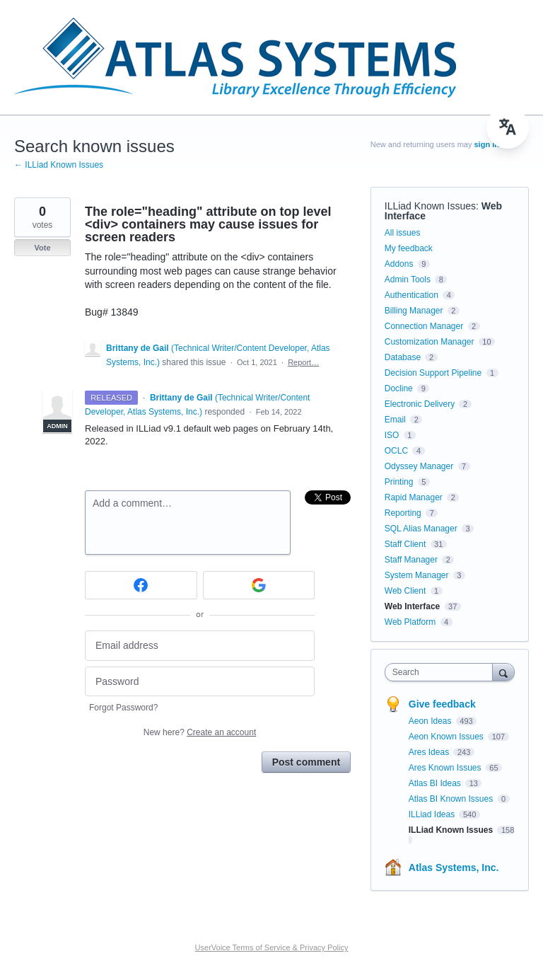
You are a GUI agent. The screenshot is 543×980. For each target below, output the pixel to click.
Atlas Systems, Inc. (454, 867)
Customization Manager (430, 342)
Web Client (405, 591)
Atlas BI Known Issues (452, 799)
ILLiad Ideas (433, 814)
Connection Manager (424, 326)
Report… (303, 362)
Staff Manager (411, 560)
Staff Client (405, 544)
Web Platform (410, 622)
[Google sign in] (259, 585)
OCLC (396, 451)
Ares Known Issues (446, 768)
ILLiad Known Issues (430, 206)
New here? (200, 732)
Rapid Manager (414, 497)
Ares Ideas (430, 752)
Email (395, 420)
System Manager (417, 575)
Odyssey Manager (419, 466)
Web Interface (412, 606)
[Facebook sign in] (141, 585)
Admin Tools (408, 279)
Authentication (411, 295)
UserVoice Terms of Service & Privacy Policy (272, 947)
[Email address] (200, 646)
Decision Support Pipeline (433, 373)
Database (403, 357)
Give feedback (442, 704)
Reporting (403, 513)
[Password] (200, 682)
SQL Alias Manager (421, 529)
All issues (403, 233)
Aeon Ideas (431, 721)
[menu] (508, 127)
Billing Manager (414, 311)
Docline (399, 388)
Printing (399, 482)
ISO (392, 435)
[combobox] (442, 672)
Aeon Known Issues (447, 737)
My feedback (409, 248)
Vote (42, 248)
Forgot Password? (123, 708)
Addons (399, 264)
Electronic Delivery (420, 404)
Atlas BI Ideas (436, 783)
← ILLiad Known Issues (59, 165)
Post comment (306, 762)
